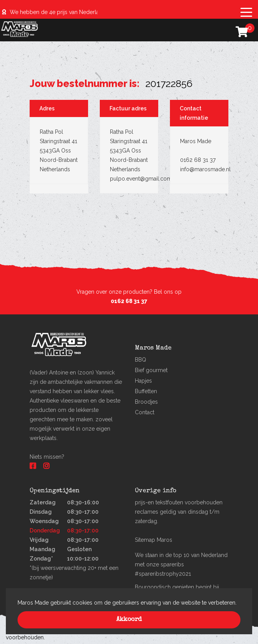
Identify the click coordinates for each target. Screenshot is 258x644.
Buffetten (146, 391)
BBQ (140, 360)
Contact (145, 412)
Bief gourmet (151, 370)
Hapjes (143, 381)
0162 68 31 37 (129, 301)
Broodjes (146, 402)
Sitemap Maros (154, 540)
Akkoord (129, 620)
